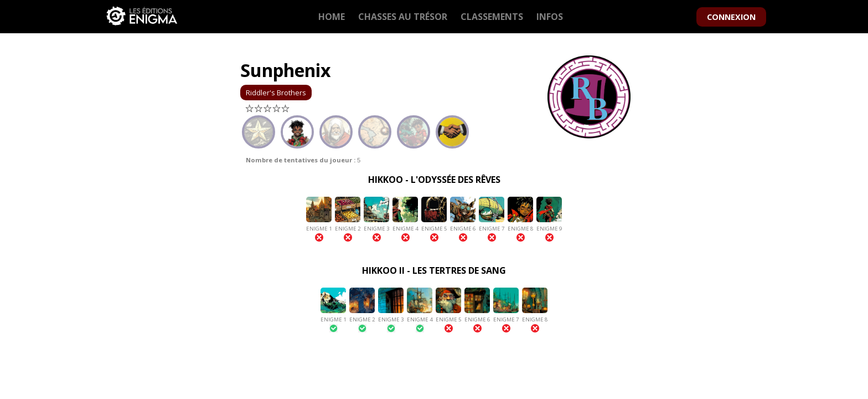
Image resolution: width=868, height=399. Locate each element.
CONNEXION (731, 17)
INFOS (550, 17)
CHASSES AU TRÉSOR (403, 17)
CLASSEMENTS (492, 17)
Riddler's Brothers (276, 93)
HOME (332, 17)
